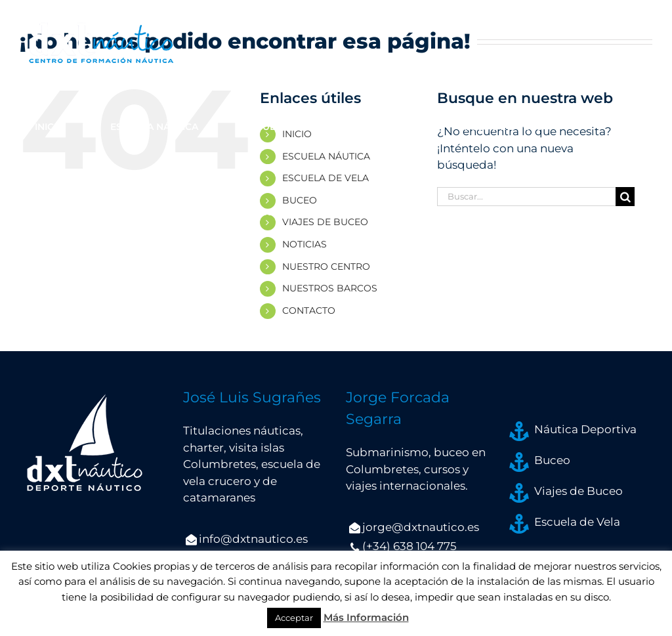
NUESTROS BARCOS (330, 288)
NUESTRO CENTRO (326, 266)
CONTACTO (309, 310)
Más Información (366, 617)
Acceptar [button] (294, 618)
